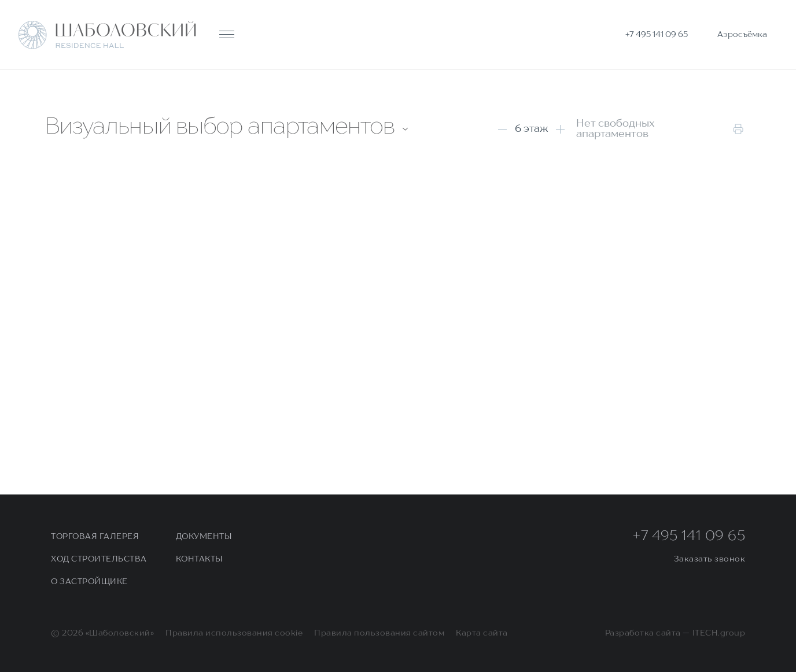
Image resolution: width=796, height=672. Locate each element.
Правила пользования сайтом (379, 633)
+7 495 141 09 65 (689, 537)
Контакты (199, 559)
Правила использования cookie (234, 633)
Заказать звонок (710, 559)
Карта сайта (482, 633)
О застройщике (89, 582)
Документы (204, 537)
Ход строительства (99, 559)
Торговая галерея (95, 537)
